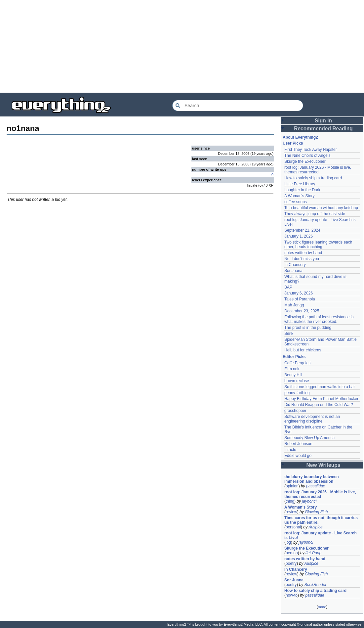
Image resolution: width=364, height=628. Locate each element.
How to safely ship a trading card (313, 178)
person (292, 553)
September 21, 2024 (302, 230)
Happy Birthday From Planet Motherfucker (321, 399)
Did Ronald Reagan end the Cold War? (319, 405)
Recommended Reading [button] (323, 129)
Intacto (290, 450)
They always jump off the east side (315, 214)
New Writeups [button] (324, 465)
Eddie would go (298, 456)
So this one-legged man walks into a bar (320, 387)
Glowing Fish (316, 512)
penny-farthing (297, 393)
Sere (288, 334)
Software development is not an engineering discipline (312, 419)
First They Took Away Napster (311, 150)
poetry (291, 563)
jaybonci (309, 501)
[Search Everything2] (238, 106)
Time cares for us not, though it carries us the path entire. (321, 520)
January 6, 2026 (299, 293)
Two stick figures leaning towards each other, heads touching (318, 245)
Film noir (292, 369)
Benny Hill (293, 375)
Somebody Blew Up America (309, 438)
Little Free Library (300, 184)
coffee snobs (296, 202)
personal (293, 527)
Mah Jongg (294, 305)
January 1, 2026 (299, 236)
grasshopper (295, 411)
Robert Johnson (298, 444)
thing (290, 501)
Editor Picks (294, 357)
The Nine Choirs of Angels (307, 156)
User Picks (293, 143)
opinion (292, 486)
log (288, 542)
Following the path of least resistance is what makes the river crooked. (319, 319)
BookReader (316, 585)
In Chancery (295, 265)
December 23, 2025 (302, 311)
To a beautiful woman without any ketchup (321, 208)
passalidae (316, 486)
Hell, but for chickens (303, 350)
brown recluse (297, 381)
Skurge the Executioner (305, 161)
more (322, 607)
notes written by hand (303, 253)
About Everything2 (300, 137)
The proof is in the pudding (308, 328)
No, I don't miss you (302, 259)
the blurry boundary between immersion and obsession (312, 479)
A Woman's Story (299, 196)
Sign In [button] (323, 121)
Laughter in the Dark (302, 190)
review (291, 512)
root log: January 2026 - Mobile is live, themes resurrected (318, 170)
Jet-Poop (313, 553)
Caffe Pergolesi (298, 363)
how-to (292, 595)
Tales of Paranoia (300, 299)
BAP (288, 287)
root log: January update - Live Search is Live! (321, 535)
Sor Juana (293, 271)
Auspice (316, 527)
